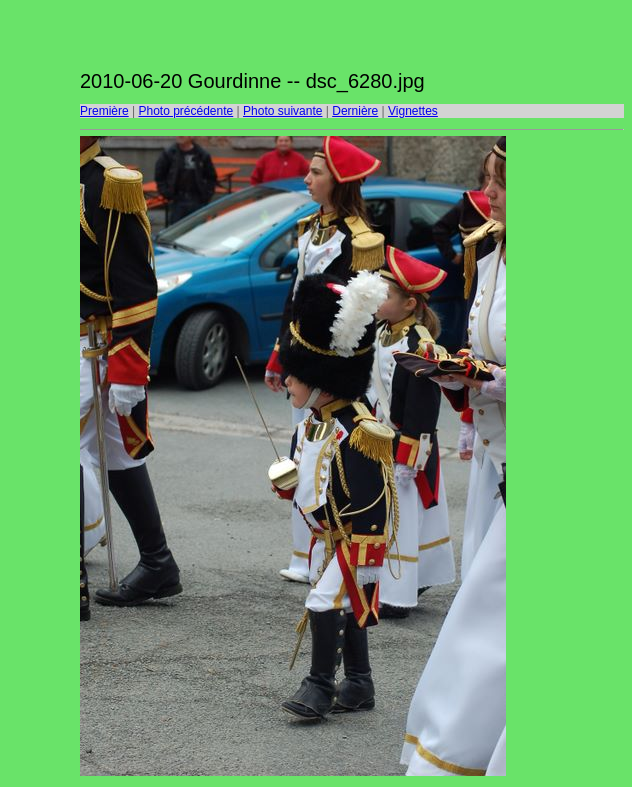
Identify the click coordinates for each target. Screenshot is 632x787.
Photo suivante (282, 111)
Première (104, 111)
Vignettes (413, 111)
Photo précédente (185, 111)
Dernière (355, 111)
